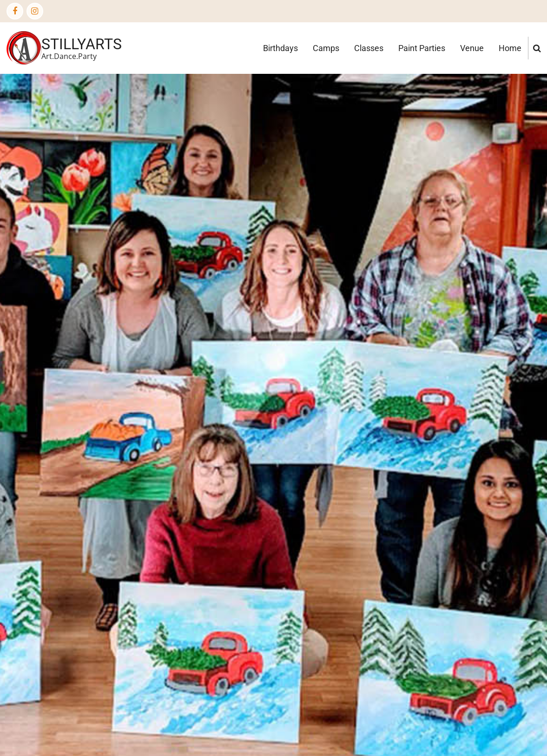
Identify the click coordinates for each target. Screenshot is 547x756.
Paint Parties (422, 48)
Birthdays (280, 48)
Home (510, 48)
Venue (472, 48)
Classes (369, 48)
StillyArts (82, 44)
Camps (326, 48)
